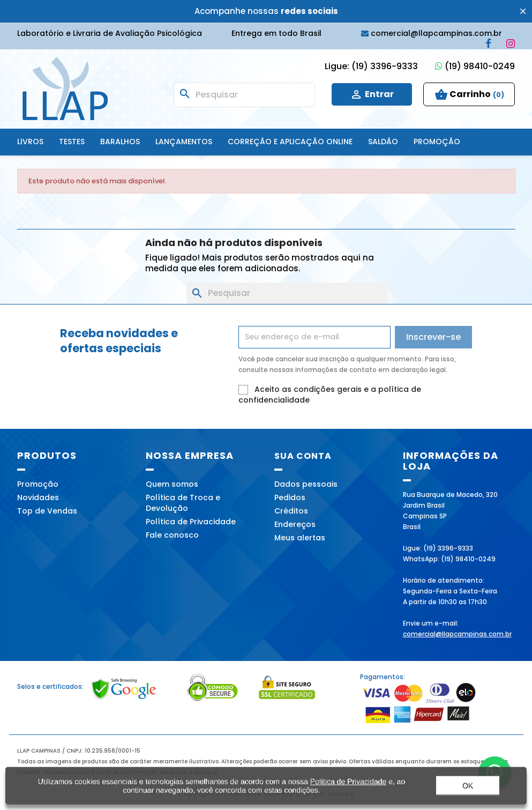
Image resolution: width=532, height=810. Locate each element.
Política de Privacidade (191, 522)
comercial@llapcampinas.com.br (457, 634)
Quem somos (172, 484)
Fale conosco (172, 535)
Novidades (38, 497)
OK (468, 790)
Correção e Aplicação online (290, 142)
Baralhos (120, 142)
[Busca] (244, 95)
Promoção (437, 142)
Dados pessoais (306, 484)
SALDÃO (383, 142)
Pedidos (290, 497)
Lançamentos (184, 142)
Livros (30, 142)
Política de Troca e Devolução (183, 503)
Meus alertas (300, 538)
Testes (72, 142)
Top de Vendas (47, 511)
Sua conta (303, 456)
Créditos (291, 511)
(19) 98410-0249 (475, 66)
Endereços (295, 524)
